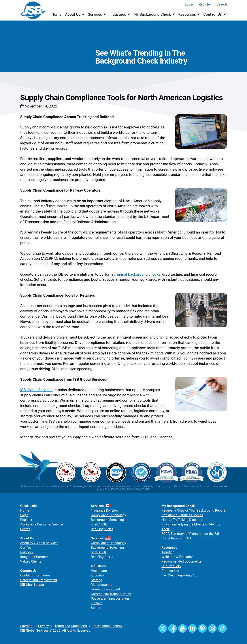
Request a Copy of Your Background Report (193, 510)
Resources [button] (187, 14)
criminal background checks (137, 274)
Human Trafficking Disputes (182, 520)
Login (189, 4)
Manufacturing (102, 585)
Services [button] (95, 14)
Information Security (107, 626)
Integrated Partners (35, 557)
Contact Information (35, 575)
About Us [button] (73, 14)
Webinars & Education (177, 557)
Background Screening (107, 520)
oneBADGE (99, 524)
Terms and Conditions (71, 626)
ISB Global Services (36, 390)
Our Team (27, 548)
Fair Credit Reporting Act (179, 575)
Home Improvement (105, 589)
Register (205, 4)
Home (57, 14)
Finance (96, 603)
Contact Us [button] (212, 14)
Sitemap (26, 626)
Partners (27, 552)
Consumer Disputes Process (182, 515)
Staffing (96, 580)
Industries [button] (118, 14)
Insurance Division (104, 510)
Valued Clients (31, 561)
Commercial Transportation (111, 594)
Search (222, 4)
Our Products (171, 566)
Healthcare (99, 571)
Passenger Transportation (110, 599)
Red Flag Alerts (102, 529)
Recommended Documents (181, 561)
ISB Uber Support (33, 585)
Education (98, 575)
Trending (168, 552)
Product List (170, 571)
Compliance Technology (108, 515)
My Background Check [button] (152, 14)
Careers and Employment (39, 580)
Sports (96, 608)
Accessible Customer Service (42, 524)
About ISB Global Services (39, 543)
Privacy (43, 626)
